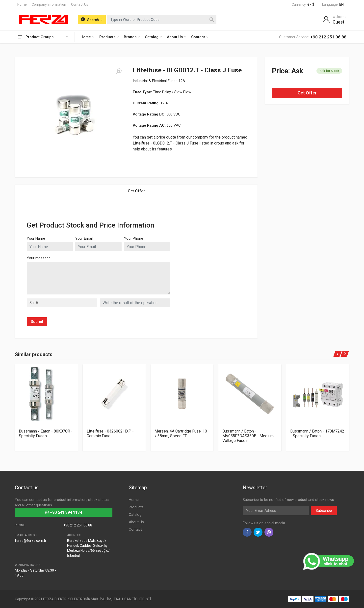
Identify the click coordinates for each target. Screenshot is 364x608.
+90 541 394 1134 (64, 512)
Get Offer (307, 93)
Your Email (84, 238)
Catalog (153, 37)
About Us (176, 37)
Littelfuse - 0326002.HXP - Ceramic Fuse (110, 434)
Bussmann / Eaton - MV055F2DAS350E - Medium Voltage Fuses (248, 436)
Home (22, 4)
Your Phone (134, 238)
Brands (132, 37)
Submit (37, 322)
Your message (39, 258)
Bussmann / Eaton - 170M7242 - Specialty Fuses (317, 434)
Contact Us (80, 4)
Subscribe (324, 511)
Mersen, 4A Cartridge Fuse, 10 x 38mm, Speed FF (181, 434)
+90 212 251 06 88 (78, 525)
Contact (200, 37)
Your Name (36, 238)
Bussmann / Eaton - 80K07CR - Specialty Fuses (46, 434)
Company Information (49, 4)
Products (109, 37)
